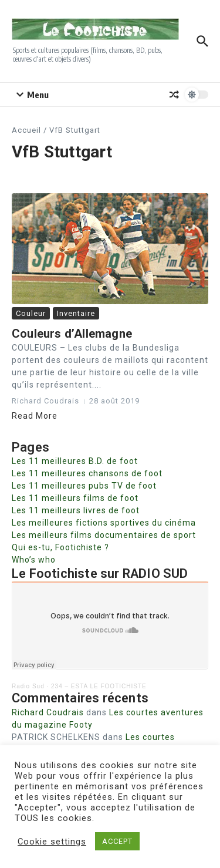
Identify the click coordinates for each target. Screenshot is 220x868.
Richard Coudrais (48, 712)
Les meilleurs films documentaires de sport (104, 535)
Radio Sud (28, 686)
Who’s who (34, 560)
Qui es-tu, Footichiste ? (60, 547)
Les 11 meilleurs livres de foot (76, 510)
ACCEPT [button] (117, 841)
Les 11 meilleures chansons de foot (87, 473)
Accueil (26, 130)
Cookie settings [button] (52, 842)
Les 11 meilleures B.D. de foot (75, 461)
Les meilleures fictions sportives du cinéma (104, 523)
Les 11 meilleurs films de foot (75, 498)
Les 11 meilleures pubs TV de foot (84, 486)
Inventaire (76, 313)
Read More (35, 416)
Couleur (31, 313)
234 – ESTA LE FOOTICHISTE (99, 686)
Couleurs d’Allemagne (72, 334)
